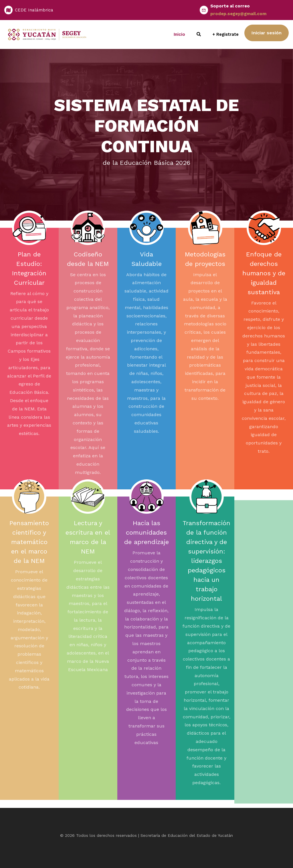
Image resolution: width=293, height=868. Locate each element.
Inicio (179, 34)
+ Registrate (225, 34)
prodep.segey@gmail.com (238, 14)
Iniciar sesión (267, 33)
